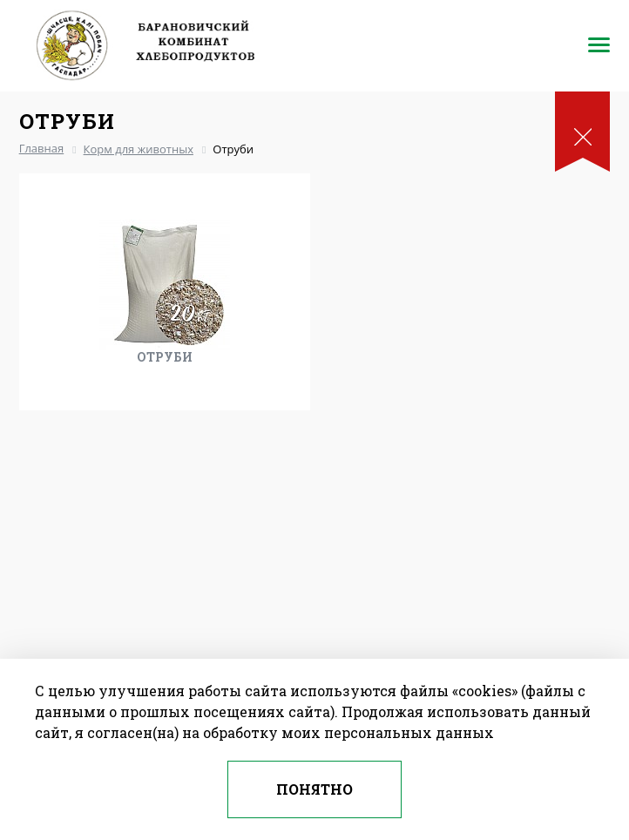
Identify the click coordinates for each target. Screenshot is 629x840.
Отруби (165, 357)
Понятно (314, 789)
